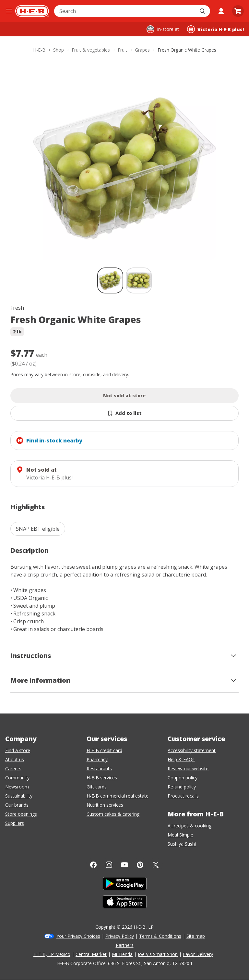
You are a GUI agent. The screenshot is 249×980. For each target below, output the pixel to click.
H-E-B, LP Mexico (52, 954)
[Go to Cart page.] (238, 11)
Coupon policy (183, 778)
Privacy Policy (120, 936)
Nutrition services (105, 805)
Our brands (17, 805)
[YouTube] (124, 865)
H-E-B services (102, 778)
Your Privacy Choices (78, 936)
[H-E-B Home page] (32, 11)
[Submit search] (203, 11)
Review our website (188, 769)
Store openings (21, 814)
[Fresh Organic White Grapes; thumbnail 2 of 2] (139, 280)
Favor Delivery (198, 954)
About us (15, 759)
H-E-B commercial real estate (118, 796)
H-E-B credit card (104, 750)
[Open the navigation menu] (9, 11)
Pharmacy (97, 759)
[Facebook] (93, 865)
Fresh (17, 308)
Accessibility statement (192, 750)
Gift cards (97, 787)
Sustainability (19, 796)
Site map (196, 936)
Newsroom (17, 787)
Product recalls (183, 796)
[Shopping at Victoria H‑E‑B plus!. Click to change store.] (215, 29)
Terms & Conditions (160, 936)
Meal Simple (180, 835)
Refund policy (182, 787)
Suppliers (15, 823)
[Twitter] (156, 865)
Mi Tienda (122, 954)
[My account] (221, 11)
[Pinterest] (140, 865)
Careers (13, 769)
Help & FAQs (181, 759)
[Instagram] (109, 865)
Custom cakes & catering (113, 814)
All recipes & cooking (190, 826)
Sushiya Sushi (182, 844)
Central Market (91, 954)
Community (17, 778)
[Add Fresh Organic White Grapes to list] (124, 413)
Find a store (18, 750)
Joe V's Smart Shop (158, 954)
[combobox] (125, 11)
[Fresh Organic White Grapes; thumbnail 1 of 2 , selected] (110, 280)
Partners (125, 945)
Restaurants (99, 769)
